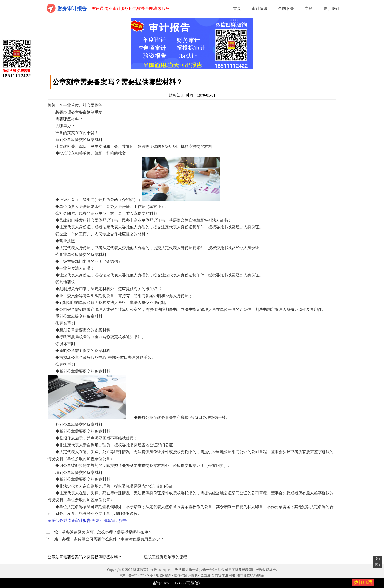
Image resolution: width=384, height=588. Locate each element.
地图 (159, 575)
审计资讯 (260, 8)
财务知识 (177, 95)
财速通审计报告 (145, 570)
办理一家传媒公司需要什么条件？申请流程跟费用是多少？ (113, 539)
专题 (309, 8)
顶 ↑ (378, 558)
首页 (237, 8)
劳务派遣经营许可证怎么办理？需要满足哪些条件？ (107, 532)
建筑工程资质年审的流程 (166, 557)
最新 (168, 575)
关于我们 (331, 8)
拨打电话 (363, 582)
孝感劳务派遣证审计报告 (69, 520)
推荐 (177, 575)
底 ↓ (378, 565)
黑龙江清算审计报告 (109, 520)
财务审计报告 (72, 9)
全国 (204, 575)
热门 (186, 575)
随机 (195, 575)
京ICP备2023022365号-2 (137, 575)
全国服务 (286, 8)
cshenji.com (166, 570)
